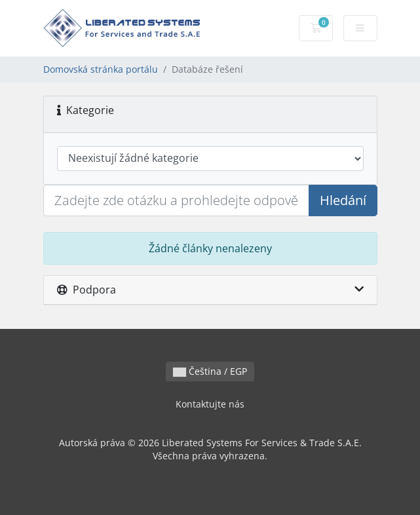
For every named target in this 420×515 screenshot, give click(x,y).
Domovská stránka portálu (101, 69)
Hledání (343, 200)
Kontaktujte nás (210, 404)
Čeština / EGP (210, 371)
